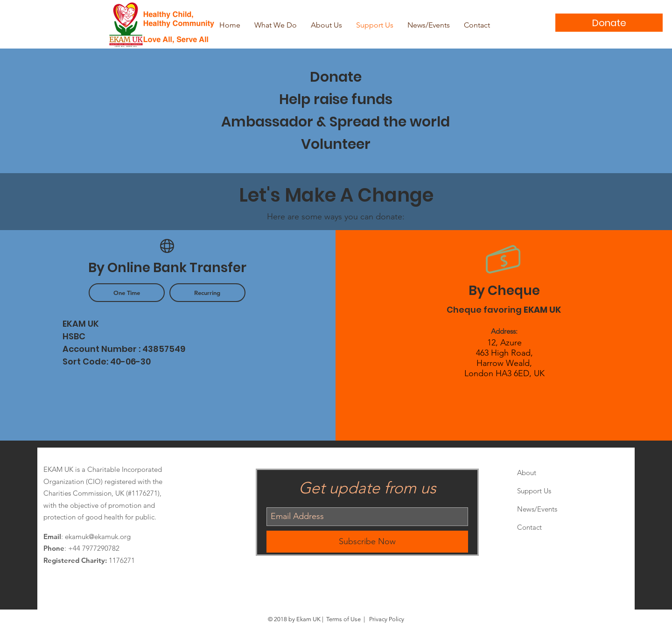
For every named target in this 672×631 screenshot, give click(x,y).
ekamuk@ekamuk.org (98, 536)
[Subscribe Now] (367, 542)
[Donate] (609, 23)
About (527, 473)
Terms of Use (343, 619)
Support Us (534, 491)
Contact (529, 527)
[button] (127, 293)
